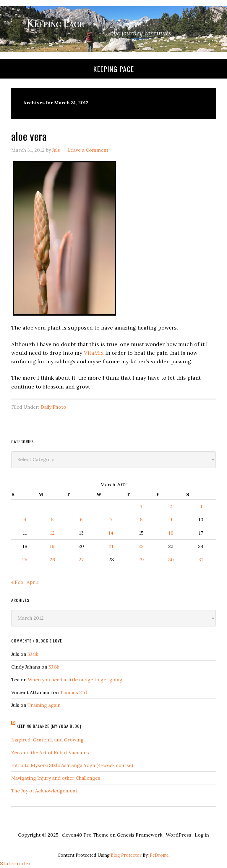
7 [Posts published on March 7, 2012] (111, 519)
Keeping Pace (113, 69)
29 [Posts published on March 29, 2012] (141, 560)
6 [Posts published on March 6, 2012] (81, 519)
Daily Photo (53, 407)
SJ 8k (33, 654)
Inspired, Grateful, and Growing (47, 740)
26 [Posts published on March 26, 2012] (52, 560)
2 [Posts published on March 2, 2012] (171, 506)
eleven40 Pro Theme (85, 835)
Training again (44, 705)
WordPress (179, 835)
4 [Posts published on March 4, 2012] (25, 519)
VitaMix (94, 353)
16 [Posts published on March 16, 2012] (171, 533)
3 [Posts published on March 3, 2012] (201, 506)
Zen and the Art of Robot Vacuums (50, 752)
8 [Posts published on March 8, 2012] (141, 519)
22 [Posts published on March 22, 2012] (141, 546)
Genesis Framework (140, 835)
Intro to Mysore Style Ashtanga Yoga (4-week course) (72, 765)
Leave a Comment (88, 150)
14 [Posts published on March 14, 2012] (111, 533)
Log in (202, 835)
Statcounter (15, 863)
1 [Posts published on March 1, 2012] (141, 506)
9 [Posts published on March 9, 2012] (171, 519)
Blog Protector (126, 855)
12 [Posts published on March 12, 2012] (52, 533)
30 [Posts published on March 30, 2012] (171, 560)
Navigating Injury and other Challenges (56, 778)
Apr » (33, 582)
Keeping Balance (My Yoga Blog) (49, 726)
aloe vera (29, 136)
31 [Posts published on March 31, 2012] (201, 560)
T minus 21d (73, 692)
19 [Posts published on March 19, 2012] (52, 546)
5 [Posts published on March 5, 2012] (52, 519)
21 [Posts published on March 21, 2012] (111, 546)
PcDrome (159, 855)
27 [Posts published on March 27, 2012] (81, 560)
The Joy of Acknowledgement (44, 791)
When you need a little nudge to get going (75, 680)
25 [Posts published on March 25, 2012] (25, 560)
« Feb (17, 582)
